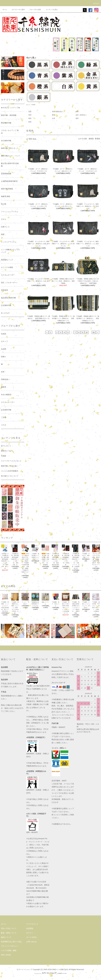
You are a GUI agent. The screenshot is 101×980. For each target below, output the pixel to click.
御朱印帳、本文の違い (10, 466)
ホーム (5, 10)
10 (87, 332)
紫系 (54, 115)
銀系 (30, 122)
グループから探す (34, 10)
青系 (30, 115)
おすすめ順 (83, 139)
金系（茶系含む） (81, 115)
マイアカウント (32, 924)
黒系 (30, 112)
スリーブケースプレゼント (11, 461)
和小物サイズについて (10, 476)
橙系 (30, 118)
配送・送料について (9, 933)
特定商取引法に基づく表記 (11, 942)
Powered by (50, 974)
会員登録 (30, 928)
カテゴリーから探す (17, 10)
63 (94, 332)
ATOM (8, 955)
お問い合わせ (31, 942)
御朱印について (7, 451)
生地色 (34, 105)
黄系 (77, 118)
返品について (6, 937)
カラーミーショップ (24, 969)
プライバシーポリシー (10, 946)
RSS (3, 955)
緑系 (77, 112)
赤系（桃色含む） (58, 112)
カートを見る (31, 937)
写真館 (4, 456)
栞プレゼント (6, 446)
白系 (54, 118)
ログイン (30, 933)
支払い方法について (9, 928)
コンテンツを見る (50, 10)
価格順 (91, 139)
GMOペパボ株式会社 (60, 969)
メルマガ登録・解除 (9, 950)
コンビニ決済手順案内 (10, 471)
